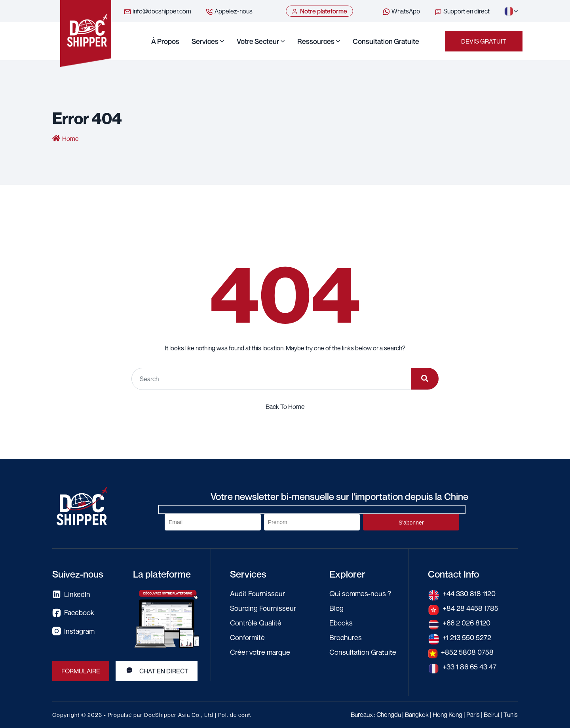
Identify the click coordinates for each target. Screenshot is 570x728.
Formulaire (81, 671)
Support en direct (462, 11)
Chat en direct (157, 671)
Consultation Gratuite (386, 41)
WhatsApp (401, 11)
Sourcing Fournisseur (263, 608)
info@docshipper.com (157, 11)
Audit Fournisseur (257, 593)
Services (205, 41)
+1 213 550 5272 (467, 637)
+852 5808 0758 (467, 652)
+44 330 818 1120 (469, 593)
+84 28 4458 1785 (470, 608)
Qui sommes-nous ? (360, 593)
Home (70, 139)
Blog (336, 608)
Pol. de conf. (235, 715)
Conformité (247, 637)
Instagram (73, 631)
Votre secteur (258, 41)
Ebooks (341, 623)
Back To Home (285, 407)
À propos (165, 41)
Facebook (73, 613)
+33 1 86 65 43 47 (469, 667)
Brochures (346, 637)
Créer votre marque (260, 652)
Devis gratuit (484, 41)
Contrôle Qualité (256, 623)
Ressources (316, 41)
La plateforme (162, 574)
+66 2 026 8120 (466, 623)
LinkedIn (71, 594)
